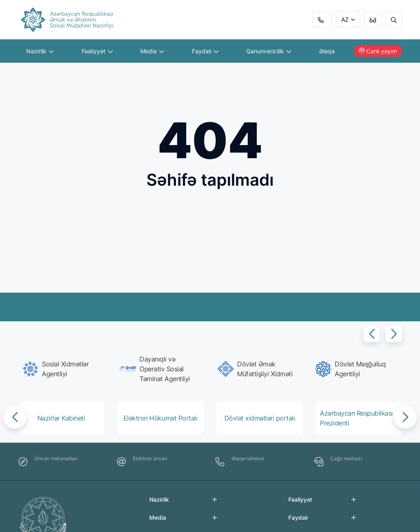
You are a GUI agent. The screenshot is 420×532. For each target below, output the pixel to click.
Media (152, 51)
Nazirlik (40, 51)
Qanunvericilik (269, 51)
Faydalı (205, 51)
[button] (372, 334)
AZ (345, 19)
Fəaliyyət (97, 51)
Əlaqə (327, 51)
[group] (64, 369)
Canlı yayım (378, 51)
